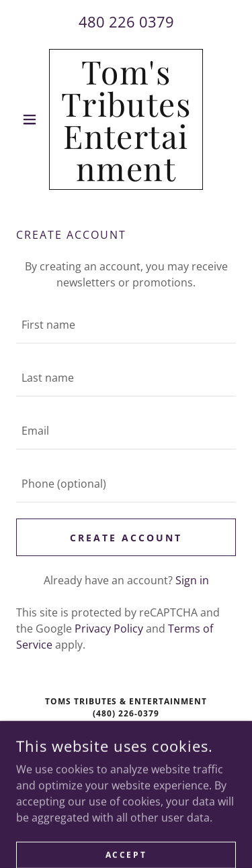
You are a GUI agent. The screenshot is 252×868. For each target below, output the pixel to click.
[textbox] (126, 325)
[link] (126, 119)
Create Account (126, 538)
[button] (33, 119)
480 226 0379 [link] (126, 21)
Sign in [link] (192, 580)
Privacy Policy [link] (109, 629)
